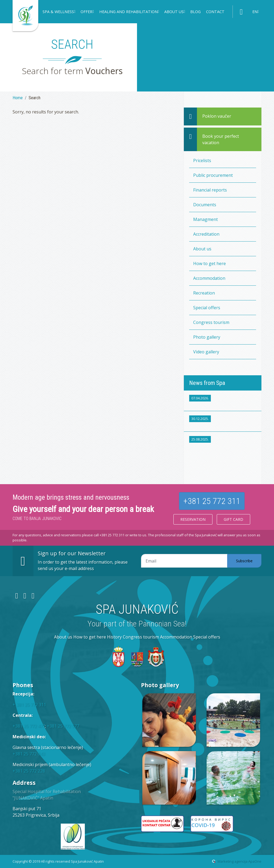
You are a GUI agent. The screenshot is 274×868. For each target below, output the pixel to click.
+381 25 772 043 (29, 754)
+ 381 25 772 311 (29, 705)
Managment (205, 219)
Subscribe (244, 561)
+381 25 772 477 (29, 726)
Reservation (193, 519)
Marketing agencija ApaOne (239, 861)
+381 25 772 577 (63, 726)
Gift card (233, 519)
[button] (59, 12)
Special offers (207, 308)
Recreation (204, 293)
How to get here (210, 263)
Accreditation (206, 234)
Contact (215, 12)
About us (202, 249)
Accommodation (209, 278)
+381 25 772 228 (29, 771)
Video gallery (206, 352)
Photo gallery (207, 337)
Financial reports (210, 190)
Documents (205, 205)
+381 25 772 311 (212, 501)
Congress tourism (211, 322)
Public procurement (213, 175)
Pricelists (202, 160)
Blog (195, 12)
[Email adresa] (184, 561)
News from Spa (207, 383)
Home (18, 98)
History (114, 637)
